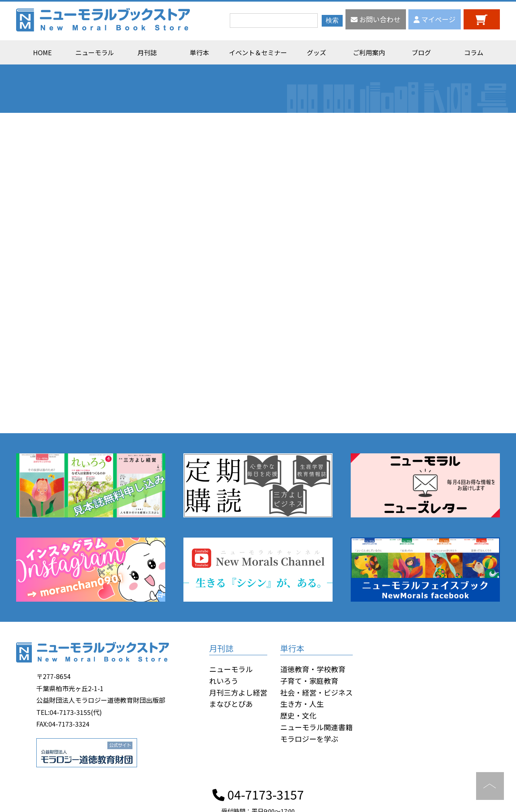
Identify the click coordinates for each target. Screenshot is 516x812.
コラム (474, 52)
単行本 (200, 52)
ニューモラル (95, 52)
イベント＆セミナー (258, 52)
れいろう (224, 681)
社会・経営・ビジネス (316, 692)
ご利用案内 (369, 52)
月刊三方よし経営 (238, 692)
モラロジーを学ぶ (309, 739)
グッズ (316, 52)
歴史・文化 (298, 715)
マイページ (435, 19)
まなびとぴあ (231, 704)
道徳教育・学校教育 (313, 669)
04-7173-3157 (258, 794)
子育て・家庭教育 (309, 681)
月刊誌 (147, 52)
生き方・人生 (302, 704)
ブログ (421, 52)
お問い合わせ (376, 19)
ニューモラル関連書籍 (316, 727)
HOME (42, 52)
